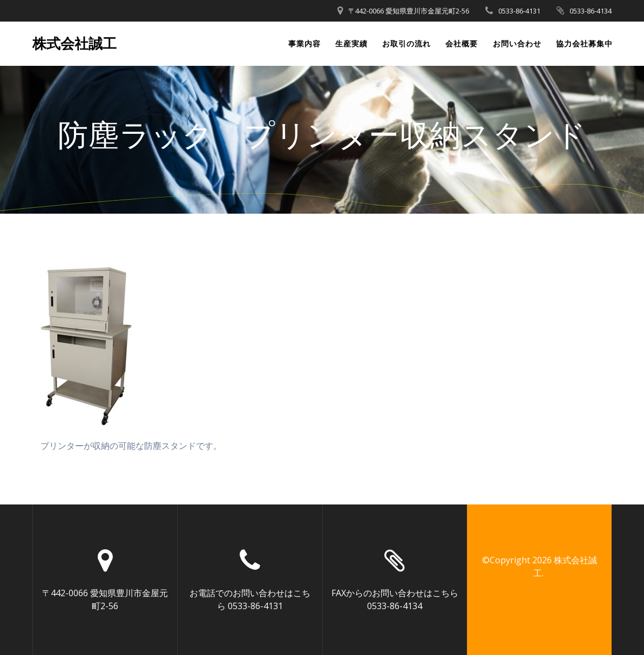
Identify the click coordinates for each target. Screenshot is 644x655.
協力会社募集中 (584, 43)
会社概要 (462, 43)
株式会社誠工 (74, 44)
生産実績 (351, 43)
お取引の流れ (406, 43)
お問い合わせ (517, 43)
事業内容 (304, 43)
